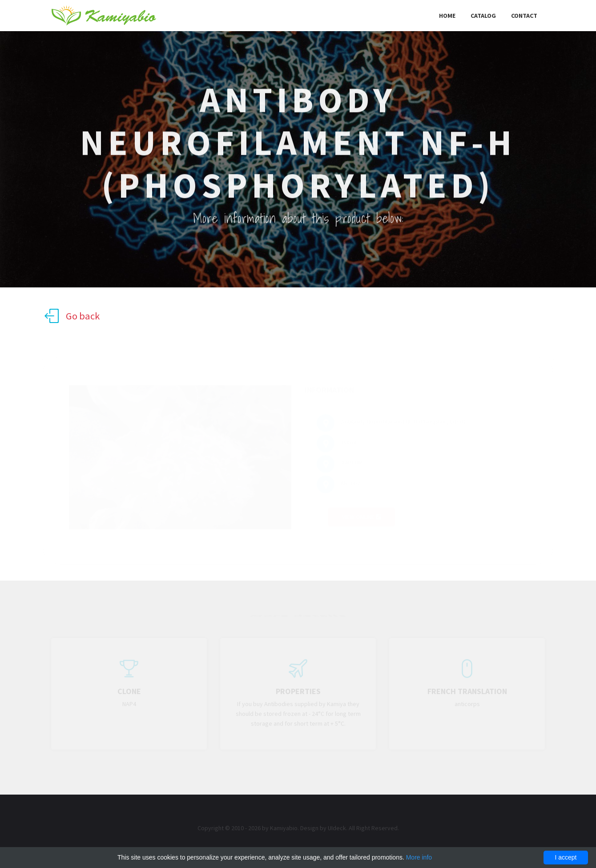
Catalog (483, 16)
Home (447, 16)
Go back (72, 316)
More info (419, 857)
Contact (524, 16)
